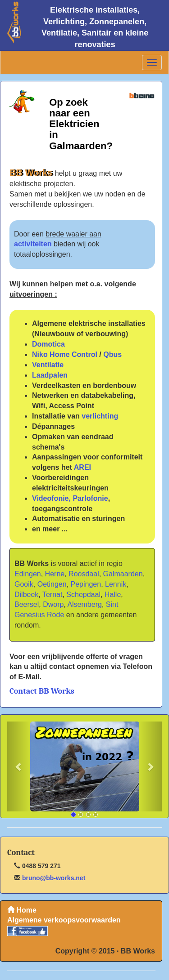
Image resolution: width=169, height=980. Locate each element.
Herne (55, 574)
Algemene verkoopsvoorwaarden (64, 920)
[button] (19, 766)
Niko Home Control (65, 354)
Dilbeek (26, 595)
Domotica (48, 344)
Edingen (28, 574)
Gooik (24, 584)
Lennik (116, 584)
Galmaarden (123, 574)
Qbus (112, 354)
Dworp (53, 604)
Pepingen (86, 584)
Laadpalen (50, 375)
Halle (113, 595)
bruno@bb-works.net (53, 878)
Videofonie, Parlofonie (70, 498)
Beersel (27, 604)
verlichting (100, 416)
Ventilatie (48, 365)
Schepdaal (83, 595)
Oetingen (52, 584)
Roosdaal (84, 574)
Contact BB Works (42, 691)
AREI (82, 467)
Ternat (52, 595)
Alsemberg (84, 604)
